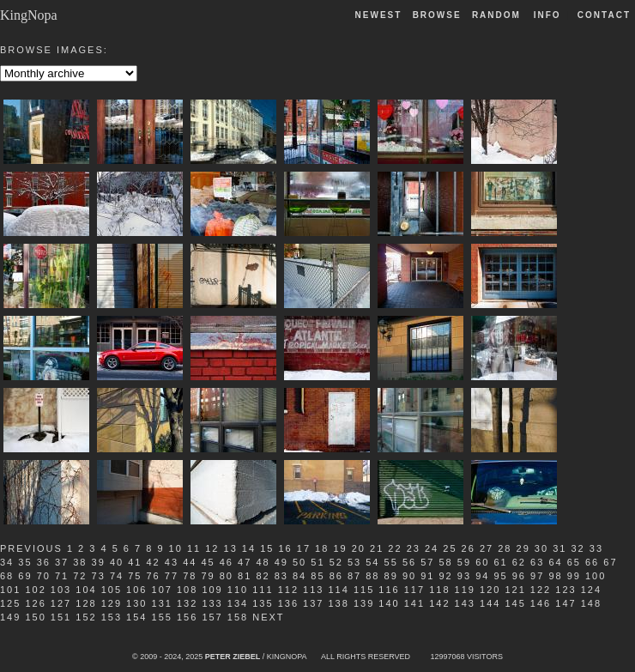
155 (162, 617)
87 (354, 576)
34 (7, 562)
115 (364, 590)
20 (359, 548)
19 (340, 548)
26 (469, 548)
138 (338, 603)
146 (541, 603)
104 (86, 590)
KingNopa (29, 15)
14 (249, 548)
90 (409, 576)
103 (61, 590)
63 (537, 562)
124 (591, 590)
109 (212, 590)
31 (559, 548)
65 (574, 562)
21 (377, 548)
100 (596, 576)
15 (267, 548)
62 (519, 562)
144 (490, 603)
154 (136, 617)
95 (500, 576)
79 (208, 576)
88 (372, 576)
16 (285, 548)
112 (288, 590)
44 (190, 562)
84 (299, 576)
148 (591, 603)
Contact (604, 15)
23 (414, 548)
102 (35, 590)
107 (162, 590)
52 (336, 562)
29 (523, 548)
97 (537, 576)
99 (574, 576)
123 (565, 590)
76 (154, 576)
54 (372, 562)
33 (596, 548)
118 (439, 590)
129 (112, 603)
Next (268, 617)
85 (317, 576)
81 (245, 576)
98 (555, 576)
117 (414, 590)
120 (490, 590)
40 (117, 562)
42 (154, 562)
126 (35, 603)
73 (99, 576)
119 (465, 590)
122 (541, 590)
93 (464, 576)
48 (263, 562)
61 (500, 562)
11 (194, 548)
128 (86, 603)
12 (212, 548)
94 (482, 576)
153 (112, 617)
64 (555, 562)
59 (464, 562)
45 (208, 562)
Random (499, 15)
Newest (379, 15)
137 (313, 603)
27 (487, 548)
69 (25, 576)
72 (80, 576)
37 (62, 562)
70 (44, 576)
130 (136, 603)
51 (317, 562)
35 (25, 562)
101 (10, 590)
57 (427, 562)
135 (263, 603)
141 (414, 603)
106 (136, 590)
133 (212, 603)
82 (263, 576)
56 (409, 562)
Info (547, 15)
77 (172, 576)
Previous (31, 548)
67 (610, 562)
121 (515, 590)
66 (592, 562)
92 (446, 576)
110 (238, 590)
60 (482, 562)
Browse (437, 15)
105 (112, 590)
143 (465, 603)
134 (238, 603)
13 (231, 548)
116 (389, 590)
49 (281, 562)
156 (187, 617)
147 (565, 603)
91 (427, 576)
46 (227, 562)
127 (61, 603)
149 (10, 617)
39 (99, 562)
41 (135, 562)
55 (391, 562)
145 (515, 603)
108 (187, 590)
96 (519, 576)
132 (187, 603)
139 (364, 603)
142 (439, 603)
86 (336, 576)
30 (541, 548)
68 (7, 576)
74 (117, 576)
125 (10, 603)
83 (281, 576)
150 (35, 617)
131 (162, 603)
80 (227, 576)
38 (80, 562)
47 (245, 562)
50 (299, 562)
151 (61, 617)
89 (391, 576)
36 (44, 562)
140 (389, 603)
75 (135, 576)
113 (313, 590)
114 (338, 590)
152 (86, 617)
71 (62, 576)
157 (212, 617)
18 (322, 548)
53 (354, 562)
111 (263, 590)
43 (172, 562)
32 (578, 548)
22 (395, 548)
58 (446, 562)
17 (304, 548)
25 (450, 548)
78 (190, 576)
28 (505, 548)
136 (288, 603)
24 (432, 548)
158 (238, 617)
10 (176, 548)
